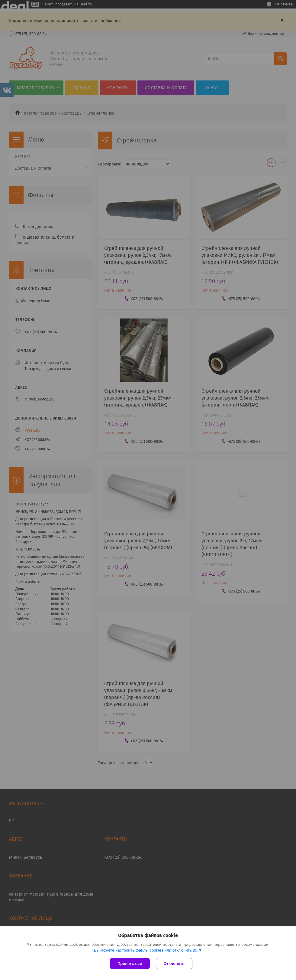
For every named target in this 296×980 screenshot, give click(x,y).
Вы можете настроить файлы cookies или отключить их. (146, 950)
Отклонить (174, 964)
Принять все (130, 964)
